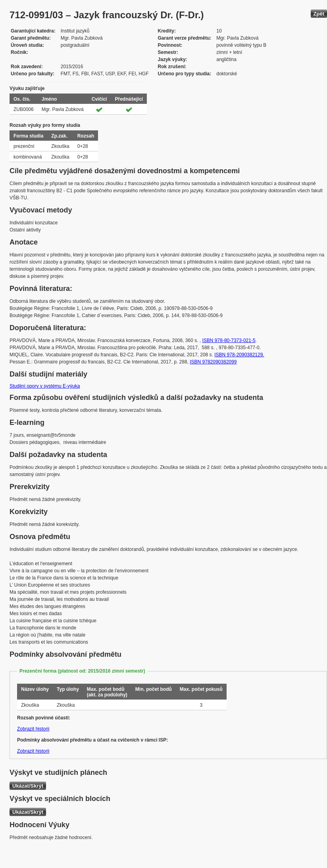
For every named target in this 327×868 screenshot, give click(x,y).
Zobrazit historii (33, 729)
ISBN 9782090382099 (213, 362)
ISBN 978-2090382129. (239, 355)
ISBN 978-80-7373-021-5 (229, 340)
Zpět (319, 14)
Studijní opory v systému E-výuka (45, 386)
